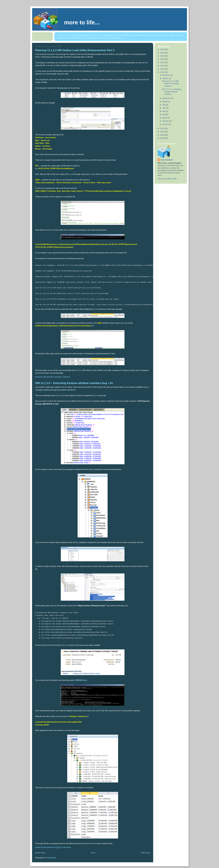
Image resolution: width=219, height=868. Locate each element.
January (166, 124)
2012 (162, 72)
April (164, 114)
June (164, 108)
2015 (162, 62)
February (166, 121)
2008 (162, 138)
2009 (162, 135)
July (164, 105)
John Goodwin (167, 160)
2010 (162, 132)
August (165, 101)
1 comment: (66, 377)
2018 (162, 53)
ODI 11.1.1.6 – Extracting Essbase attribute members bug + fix (74, 383)
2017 (162, 56)
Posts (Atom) (51, 858)
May (164, 111)
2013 (162, 69)
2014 (162, 66)
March (165, 118)
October (166, 78)
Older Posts (145, 853)
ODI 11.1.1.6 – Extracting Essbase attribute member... (172, 92)
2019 (162, 49)
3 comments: (66, 847)
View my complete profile (167, 179)
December (167, 75)
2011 (162, 128)
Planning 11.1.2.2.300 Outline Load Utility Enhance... (170, 83)
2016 (162, 59)
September (167, 98)
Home (93, 853)
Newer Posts (40, 853)
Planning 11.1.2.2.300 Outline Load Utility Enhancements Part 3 (75, 50)
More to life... (82, 22)
